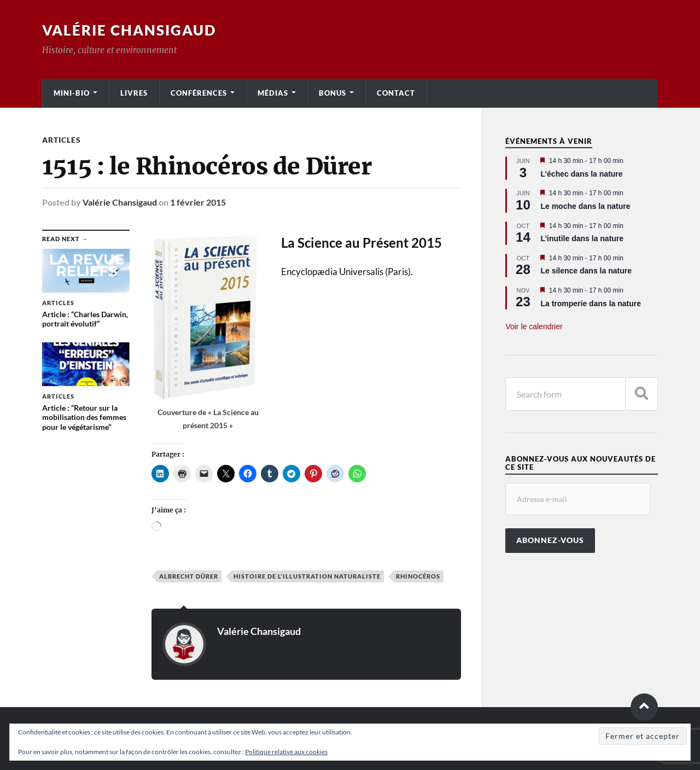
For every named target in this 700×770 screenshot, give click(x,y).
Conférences (199, 93)
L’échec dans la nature (581, 174)
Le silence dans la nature (586, 271)
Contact (396, 93)
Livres (134, 93)
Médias (273, 93)
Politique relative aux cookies (286, 752)
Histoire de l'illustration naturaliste (307, 576)
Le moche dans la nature (585, 206)
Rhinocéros (418, 576)
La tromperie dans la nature (591, 304)
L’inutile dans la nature (582, 238)
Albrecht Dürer (189, 576)
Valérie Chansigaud (129, 30)
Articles (62, 140)
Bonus (332, 93)
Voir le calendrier (534, 326)
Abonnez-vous (550, 540)
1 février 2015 (198, 202)
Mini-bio (72, 93)
